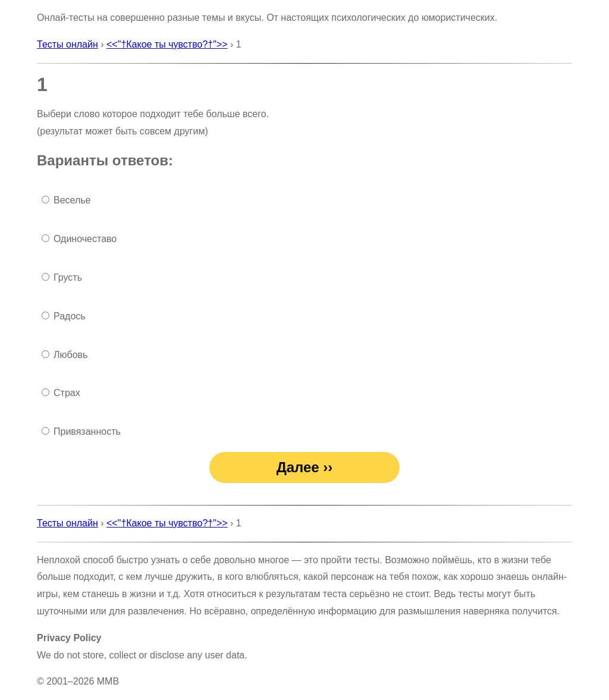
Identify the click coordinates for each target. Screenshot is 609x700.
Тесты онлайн (68, 44)
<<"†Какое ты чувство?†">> (167, 44)
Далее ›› (305, 467)
